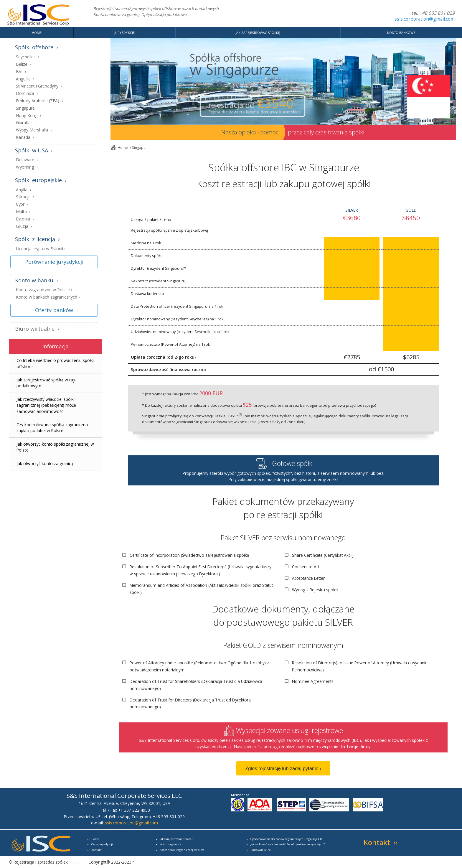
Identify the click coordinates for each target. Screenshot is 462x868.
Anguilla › (25, 79)
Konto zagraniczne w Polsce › (44, 290)
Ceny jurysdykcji (102, 844)
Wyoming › (27, 167)
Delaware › (27, 160)
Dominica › (27, 94)
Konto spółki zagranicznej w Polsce (182, 850)
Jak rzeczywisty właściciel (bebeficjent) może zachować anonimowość (46, 405)
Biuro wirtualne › (37, 329)
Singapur (140, 148)
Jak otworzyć (45, 463)
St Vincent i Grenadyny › (39, 86)
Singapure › (27, 108)
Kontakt (96, 850)
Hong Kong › (28, 116)
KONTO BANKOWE (401, 33)
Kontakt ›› (381, 842)
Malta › (23, 212)
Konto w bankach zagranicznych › (48, 297)
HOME (37, 33)
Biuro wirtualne (261, 850)
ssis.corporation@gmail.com (425, 19)
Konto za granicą (170, 844)
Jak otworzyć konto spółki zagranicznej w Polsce (55, 447)
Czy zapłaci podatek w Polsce (52, 428)
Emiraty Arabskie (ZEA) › (39, 101)
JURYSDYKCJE (124, 33)
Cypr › (22, 204)
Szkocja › (25, 197)
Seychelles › (28, 57)
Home (123, 148)
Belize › (23, 64)
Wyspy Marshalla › (34, 130)
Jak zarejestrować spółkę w (47, 383)
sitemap (77, 862)
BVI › (21, 72)
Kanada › (25, 137)
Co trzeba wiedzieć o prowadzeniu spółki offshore (55, 363)
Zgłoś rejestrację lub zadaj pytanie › (283, 768)
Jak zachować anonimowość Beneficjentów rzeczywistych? (288, 844)
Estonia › (25, 219)
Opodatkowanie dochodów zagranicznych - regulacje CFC (287, 839)
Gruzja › (24, 227)
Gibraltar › (26, 123)
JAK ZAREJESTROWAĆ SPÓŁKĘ (258, 33)
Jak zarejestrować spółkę (175, 839)
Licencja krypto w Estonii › (41, 249)
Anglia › (23, 190)
